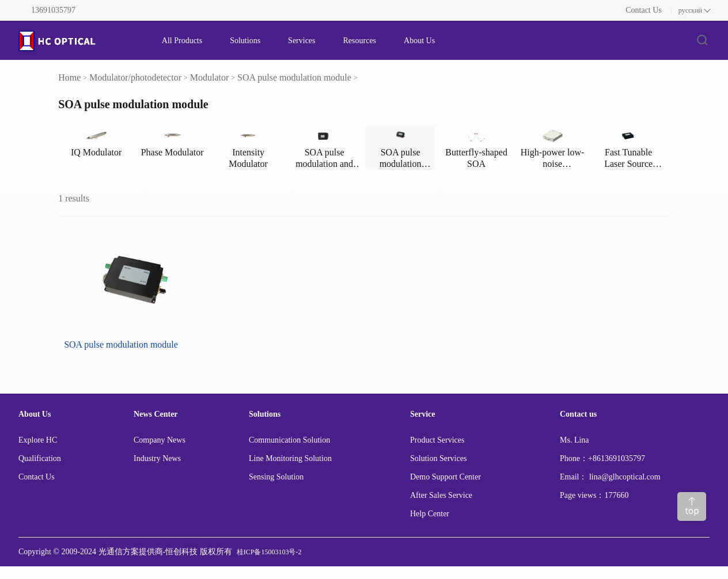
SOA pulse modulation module (294, 77)
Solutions (245, 41)
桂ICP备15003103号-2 (269, 552)
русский (690, 10)
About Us (419, 41)
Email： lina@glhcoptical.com (610, 477)
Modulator (210, 77)
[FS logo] (79, 41)
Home (69, 77)
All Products (182, 41)
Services (302, 41)
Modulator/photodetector (135, 77)
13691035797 (53, 10)
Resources (360, 41)
